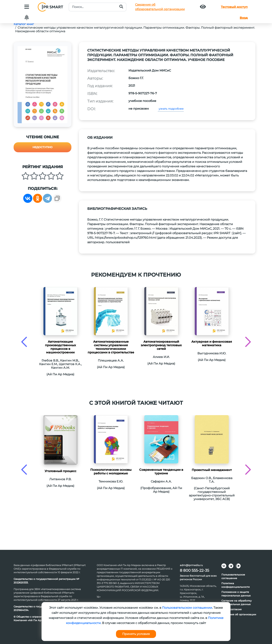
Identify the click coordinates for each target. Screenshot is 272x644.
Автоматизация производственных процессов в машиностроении (60, 347)
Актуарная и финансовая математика (212, 343)
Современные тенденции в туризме (161, 472)
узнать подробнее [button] (171, 109)
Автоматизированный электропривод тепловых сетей (161, 345)
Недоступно (42, 147)
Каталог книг (24, 24)
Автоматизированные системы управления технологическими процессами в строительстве (111, 347)
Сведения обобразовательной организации (160, 7)
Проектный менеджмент (212, 470)
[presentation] (24, 342)
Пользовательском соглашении (187, 608)
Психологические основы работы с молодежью (111, 472)
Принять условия (136, 634)
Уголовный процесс (60, 471)
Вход (244, 18)
